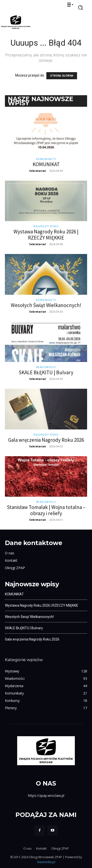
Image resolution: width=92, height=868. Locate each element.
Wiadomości (46, 367)
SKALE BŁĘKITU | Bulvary (46, 372)
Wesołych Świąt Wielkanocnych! (46, 305)
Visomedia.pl (46, 862)
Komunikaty (46, 159)
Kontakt (11, 560)
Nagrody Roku (46, 226)
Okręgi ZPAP (15, 568)
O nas (10, 553)
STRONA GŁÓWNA (62, 76)
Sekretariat (38, 171)
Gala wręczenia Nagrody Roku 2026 (46, 440)
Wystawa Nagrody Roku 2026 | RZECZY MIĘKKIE (46, 235)
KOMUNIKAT (46, 164)
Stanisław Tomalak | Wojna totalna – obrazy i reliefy (46, 510)
